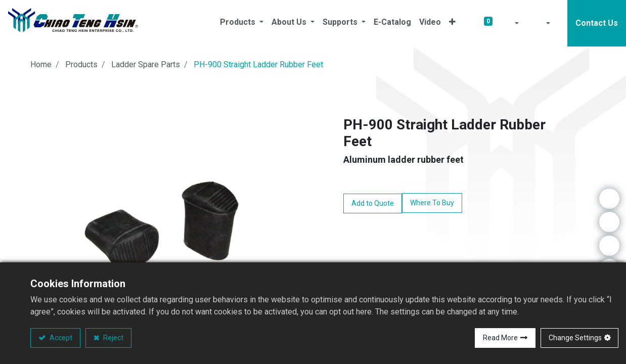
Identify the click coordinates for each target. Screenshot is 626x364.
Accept (60, 338)
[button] (452, 23)
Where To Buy (432, 203)
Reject (113, 338)
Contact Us (597, 23)
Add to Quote (373, 203)
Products (81, 64)
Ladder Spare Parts (146, 64)
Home (41, 64)
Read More (500, 338)
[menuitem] (392, 23)
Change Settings (575, 338)
